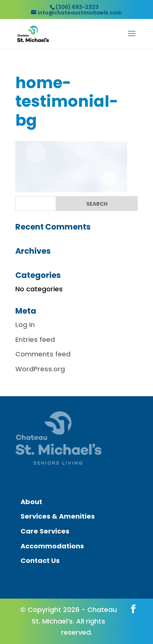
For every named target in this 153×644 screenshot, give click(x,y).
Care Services (45, 531)
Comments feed (43, 354)
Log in (25, 325)
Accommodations (52, 546)
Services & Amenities (58, 516)
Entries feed (35, 339)
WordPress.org (40, 369)
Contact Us (40, 560)
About (31, 502)
